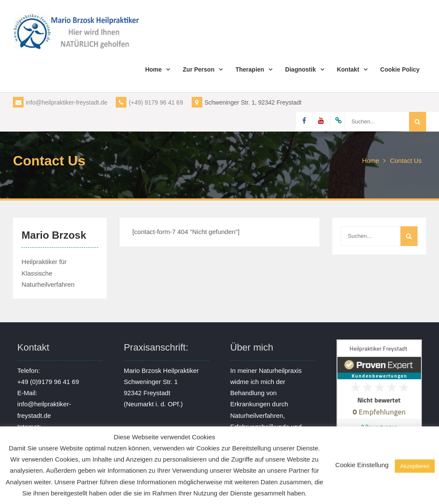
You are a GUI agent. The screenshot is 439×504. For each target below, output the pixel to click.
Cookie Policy (400, 69)
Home (153, 69)
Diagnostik (301, 69)
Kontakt (348, 69)
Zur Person (198, 69)
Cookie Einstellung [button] (362, 465)
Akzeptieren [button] (415, 466)
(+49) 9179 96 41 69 (149, 102)
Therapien (250, 69)
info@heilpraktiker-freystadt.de (60, 102)
